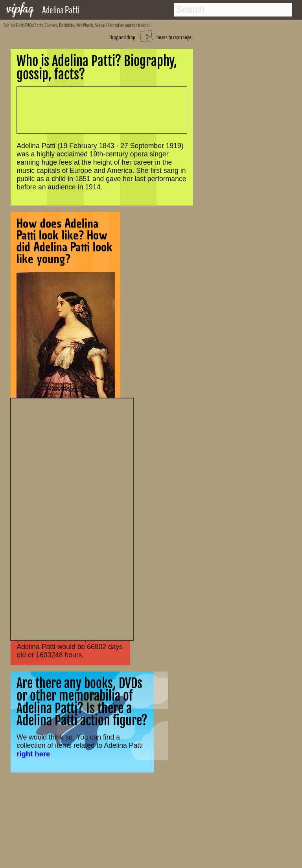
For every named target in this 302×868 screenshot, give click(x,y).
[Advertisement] (72, 518)
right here (33, 754)
